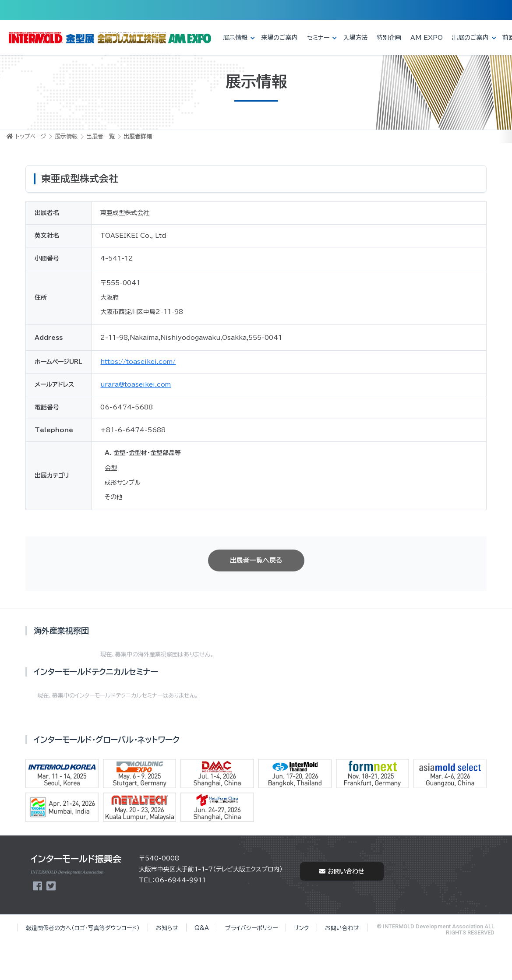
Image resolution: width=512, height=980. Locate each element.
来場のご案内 (279, 38)
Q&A (202, 928)
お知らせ (167, 928)
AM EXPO (427, 38)
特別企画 (389, 38)
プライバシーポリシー (251, 928)
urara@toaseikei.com (136, 384)
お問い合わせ (342, 871)
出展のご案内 (470, 38)
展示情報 (235, 38)
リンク (301, 928)
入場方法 (355, 38)
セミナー (318, 38)
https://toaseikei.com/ (138, 362)
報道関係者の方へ (83, 928)
